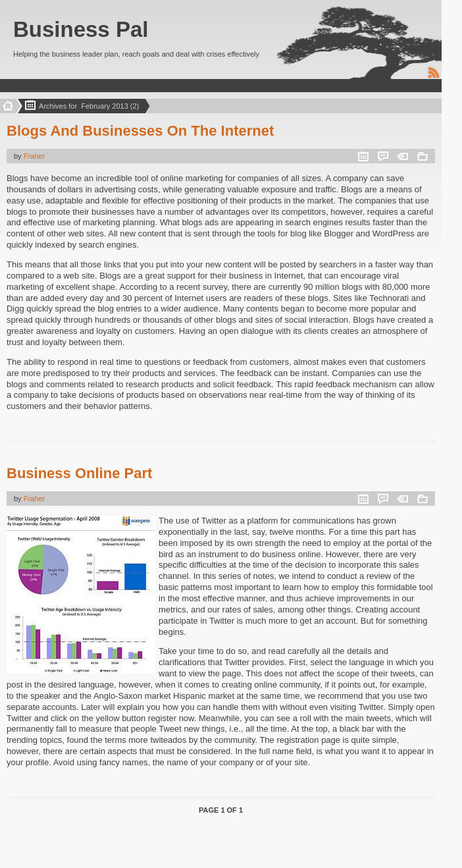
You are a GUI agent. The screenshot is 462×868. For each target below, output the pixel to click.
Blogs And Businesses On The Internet (140, 131)
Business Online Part (79, 473)
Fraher (34, 156)
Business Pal (81, 29)
